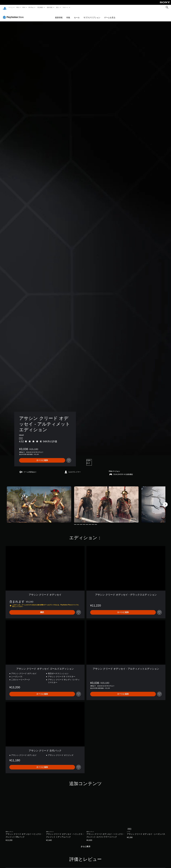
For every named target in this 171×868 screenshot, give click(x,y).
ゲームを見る (110, 15)
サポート (65, 7)
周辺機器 (40, 7)
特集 (68, 15)
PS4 (24, 7)
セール (77, 15)
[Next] (165, 502)
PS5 (18, 7)
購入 (58, 7)
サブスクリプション (92, 15)
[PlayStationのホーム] (5, 7)
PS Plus (31, 7)
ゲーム (10, 7)
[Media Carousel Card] (39, 502)
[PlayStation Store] (14, 15)
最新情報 (50, 7)
